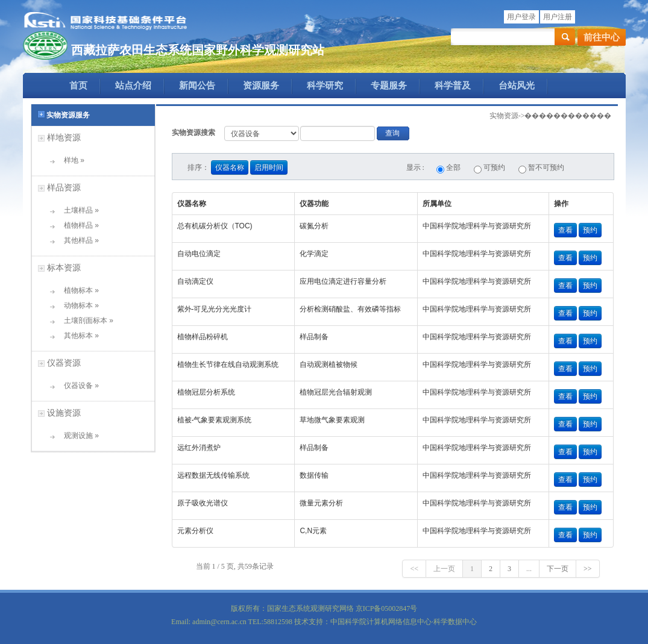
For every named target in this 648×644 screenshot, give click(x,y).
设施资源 (64, 413)
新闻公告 (197, 86)
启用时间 (269, 167)
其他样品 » (77, 240)
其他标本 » (77, 336)
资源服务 (261, 86)
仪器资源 (64, 363)
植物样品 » (77, 225)
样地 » (70, 160)
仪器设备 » (77, 386)
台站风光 (517, 86)
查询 (392, 133)
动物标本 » (77, 305)
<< (414, 569)
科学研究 (325, 86)
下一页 (558, 569)
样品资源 (64, 187)
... (529, 569)
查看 (565, 230)
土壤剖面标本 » (85, 320)
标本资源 (64, 267)
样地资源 (64, 137)
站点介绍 (133, 86)
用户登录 (521, 17)
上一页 (444, 569)
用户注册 (558, 17)
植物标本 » (77, 290)
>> (588, 569)
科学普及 (453, 86)
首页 (78, 86)
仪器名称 (230, 167)
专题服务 (389, 86)
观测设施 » (77, 436)
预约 (590, 230)
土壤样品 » (77, 210)
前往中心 (602, 37)
